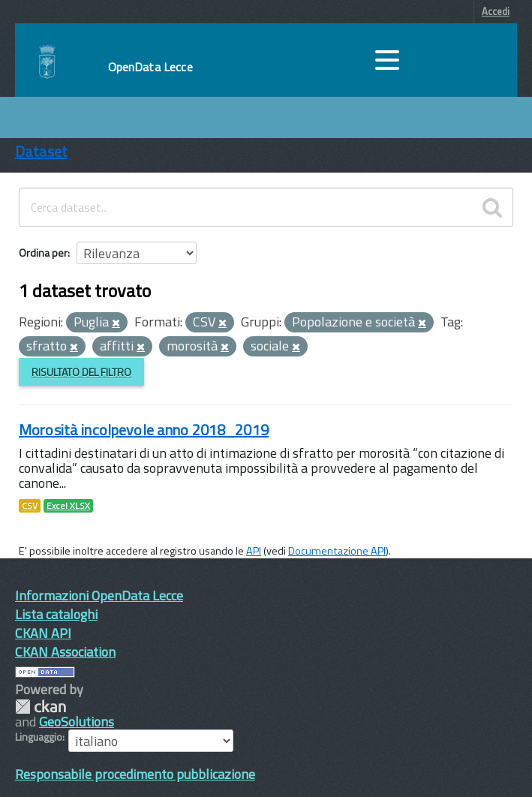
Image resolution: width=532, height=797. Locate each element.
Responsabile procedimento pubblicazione (135, 774)
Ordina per (43, 253)
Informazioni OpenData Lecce (99, 595)
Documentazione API (337, 551)
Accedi (496, 11)
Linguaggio (39, 737)
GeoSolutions (77, 722)
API (254, 551)
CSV (30, 506)
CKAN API (43, 633)
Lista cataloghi (56, 614)
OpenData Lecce (150, 67)
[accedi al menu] (387, 60)
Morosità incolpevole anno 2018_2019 (144, 430)
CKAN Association (65, 652)
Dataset (41, 151)
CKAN (41, 707)
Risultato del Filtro (81, 372)
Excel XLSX (68, 506)
